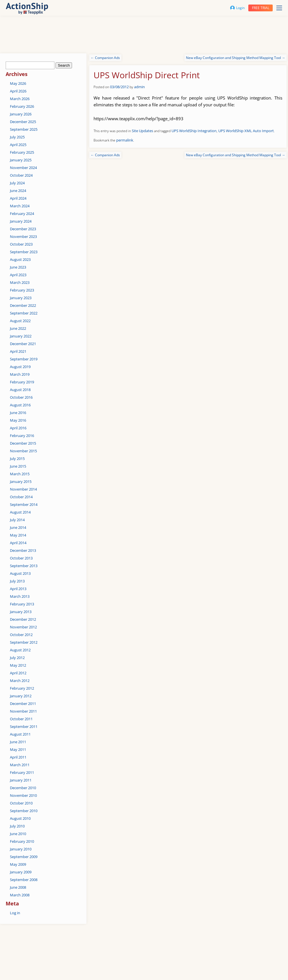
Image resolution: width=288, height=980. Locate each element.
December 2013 (23, 550)
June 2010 (18, 834)
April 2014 (18, 543)
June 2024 (18, 191)
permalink (125, 140)
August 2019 (20, 367)
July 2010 (17, 826)
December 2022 (23, 305)
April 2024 (18, 198)
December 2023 (23, 229)
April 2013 (18, 589)
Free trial (261, 8)
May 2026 (18, 83)
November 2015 (23, 451)
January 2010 (21, 849)
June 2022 (18, 328)
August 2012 (20, 650)
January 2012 (21, 696)
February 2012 (22, 688)
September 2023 (24, 252)
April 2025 (18, 145)
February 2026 (22, 106)
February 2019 (22, 382)
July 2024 (17, 183)
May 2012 (18, 665)
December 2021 (23, 344)
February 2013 (22, 604)
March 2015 (20, 474)
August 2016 (20, 405)
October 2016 (21, 397)
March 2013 (20, 596)
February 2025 (22, 152)
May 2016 (18, 420)
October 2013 (21, 558)
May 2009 (18, 864)
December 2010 (23, 788)
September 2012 (24, 642)
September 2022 (24, 313)
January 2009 (21, 872)
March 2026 (20, 99)
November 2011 (23, 711)
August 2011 (20, 734)
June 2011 (18, 742)
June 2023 (18, 267)
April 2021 (18, 351)
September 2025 (24, 129)
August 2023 (20, 259)
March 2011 (20, 765)
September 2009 (24, 857)
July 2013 (17, 581)
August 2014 (20, 512)
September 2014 (24, 504)
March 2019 (20, 374)
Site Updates (142, 131)
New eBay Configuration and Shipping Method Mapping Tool (236, 58)
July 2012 (17, 658)
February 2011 (22, 772)
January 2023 (21, 298)
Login (237, 8)
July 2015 (17, 459)
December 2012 (23, 619)
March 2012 (20, 681)
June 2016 (18, 413)
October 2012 (21, 635)
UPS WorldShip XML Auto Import (246, 131)
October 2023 (21, 244)
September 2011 (24, 726)
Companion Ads (105, 58)
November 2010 (23, 795)
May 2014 (18, 535)
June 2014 (18, 527)
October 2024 (21, 175)
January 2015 (21, 481)
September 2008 (24, 880)
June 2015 (18, 466)
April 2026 (18, 91)
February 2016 (22, 436)
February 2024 (22, 214)
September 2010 (24, 811)
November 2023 (23, 236)
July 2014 (17, 520)
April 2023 (18, 275)
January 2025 (21, 160)
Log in (15, 913)
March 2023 (20, 282)
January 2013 (21, 612)
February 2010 (22, 841)
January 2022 (21, 336)
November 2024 (23, 168)
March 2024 (20, 206)
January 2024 (21, 221)
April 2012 (18, 673)
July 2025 (17, 137)
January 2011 (21, 780)
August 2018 (20, 390)
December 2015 (23, 443)
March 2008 (20, 895)
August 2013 (20, 573)
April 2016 (18, 428)
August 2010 (20, 818)
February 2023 (22, 290)
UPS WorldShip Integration (194, 131)
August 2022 (20, 321)
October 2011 (21, 719)
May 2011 (18, 749)
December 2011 (23, 704)
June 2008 (18, 887)
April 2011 (18, 757)
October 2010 (21, 803)
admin (139, 87)
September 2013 (24, 566)
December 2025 (23, 122)
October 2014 (21, 497)
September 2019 (24, 359)
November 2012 (23, 627)
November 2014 (23, 489)
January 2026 (21, 114)
